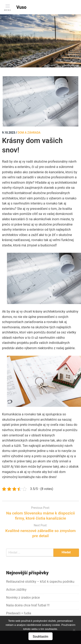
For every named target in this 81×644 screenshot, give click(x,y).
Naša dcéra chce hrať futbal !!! (28, 605)
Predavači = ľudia (19, 613)
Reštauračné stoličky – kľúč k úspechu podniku (40, 582)
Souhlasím (40, 637)
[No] (74, 629)
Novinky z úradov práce (23, 598)
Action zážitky (16, 590)
